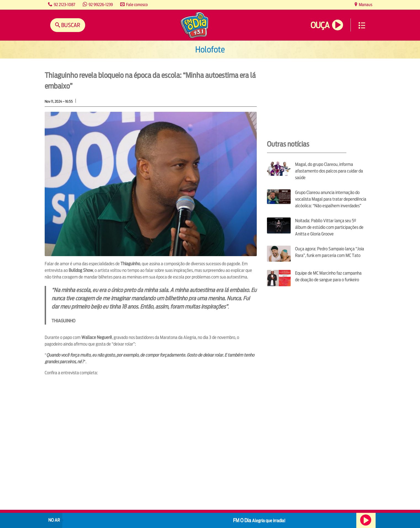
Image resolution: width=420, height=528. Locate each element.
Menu (362, 25)
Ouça (320, 25)
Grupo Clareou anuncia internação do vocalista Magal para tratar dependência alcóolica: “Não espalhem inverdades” (331, 199)
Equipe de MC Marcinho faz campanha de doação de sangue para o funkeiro (328, 276)
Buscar (70, 25)
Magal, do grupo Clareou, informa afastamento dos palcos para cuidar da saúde (329, 171)
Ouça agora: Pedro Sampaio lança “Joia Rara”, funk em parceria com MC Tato (330, 252)
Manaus (365, 5)
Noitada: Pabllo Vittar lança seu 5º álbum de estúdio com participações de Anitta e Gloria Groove (329, 227)
